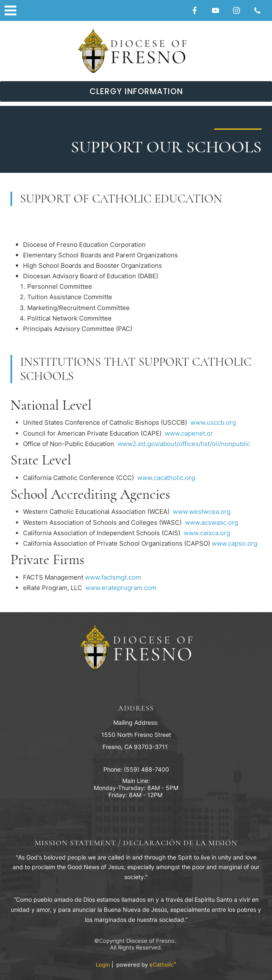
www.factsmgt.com (113, 577)
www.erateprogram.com (121, 588)
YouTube (216, 10)
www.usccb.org (213, 422)
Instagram (236, 10)
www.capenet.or (189, 433)
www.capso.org (235, 543)
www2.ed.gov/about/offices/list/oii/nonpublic (183, 444)
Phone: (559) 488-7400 (136, 769)
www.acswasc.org (212, 522)
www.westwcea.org (202, 512)
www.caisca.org (207, 533)
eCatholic (163, 965)
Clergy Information (136, 91)
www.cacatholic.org (166, 478)
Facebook (195, 10)
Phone (257, 10)
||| (10, 10)
